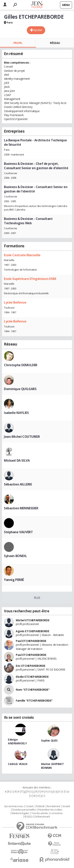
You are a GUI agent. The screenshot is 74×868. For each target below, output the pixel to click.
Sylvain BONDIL (15, 556)
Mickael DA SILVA (17, 460)
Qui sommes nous (14, 806)
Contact (30, 806)
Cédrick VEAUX (18, 764)
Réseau (55, 43)
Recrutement (53, 806)
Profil (18, 43)
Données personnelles (24, 810)
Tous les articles (40, 813)
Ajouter (38, 30)
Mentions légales (20, 813)
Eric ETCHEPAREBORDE (31, 666)
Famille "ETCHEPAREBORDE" (34, 701)
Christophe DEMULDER (21, 365)
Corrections (56, 813)
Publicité (40, 806)
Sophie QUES (49, 740)
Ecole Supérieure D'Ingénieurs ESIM (30, 279)
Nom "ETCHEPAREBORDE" (33, 690)
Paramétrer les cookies (50, 810)
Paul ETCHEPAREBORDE (31, 641)
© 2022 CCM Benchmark (37, 817)
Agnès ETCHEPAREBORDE (33, 631)
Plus (37, 597)
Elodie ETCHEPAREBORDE (32, 677)
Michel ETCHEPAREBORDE (33, 620)
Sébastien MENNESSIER (21, 508)
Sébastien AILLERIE (18, 484)
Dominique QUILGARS (20, 389)
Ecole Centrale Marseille (22, 255)
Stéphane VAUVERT (18, 532)
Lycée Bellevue (15, 302)
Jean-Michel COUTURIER (22, 437)
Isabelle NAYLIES (16, 413)
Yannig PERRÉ (14, 580)
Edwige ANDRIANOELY (17, 741)
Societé (66, 806)
